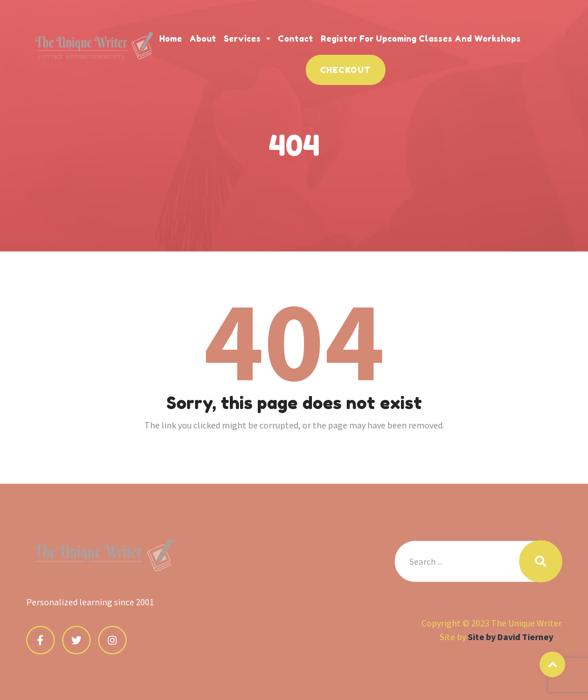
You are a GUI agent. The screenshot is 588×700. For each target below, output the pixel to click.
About (203, 39)
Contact (295, 39)
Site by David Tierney (510, 637)
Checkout (346, 70)
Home (171, 39)
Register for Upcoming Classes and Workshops (421, 39)
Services (242, 39)
